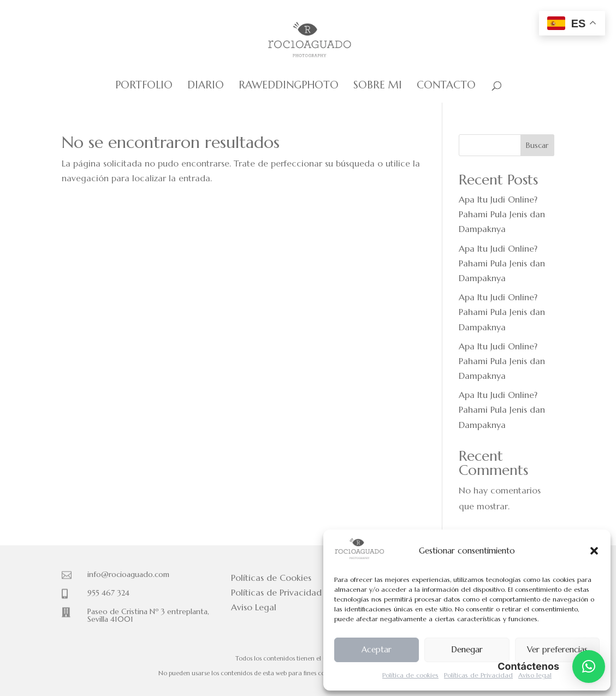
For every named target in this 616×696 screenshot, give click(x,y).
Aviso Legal (254, 607)
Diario (206, 86)
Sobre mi (378, 86)
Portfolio (144, 86)
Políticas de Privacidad (478, 675)
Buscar (537, 145)
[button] (594, 551)
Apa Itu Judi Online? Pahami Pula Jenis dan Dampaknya (502, 214)
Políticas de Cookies (271, 578)
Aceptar (377, 649)
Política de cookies (410, 675)
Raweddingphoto (289, 86)
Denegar (467, 649)
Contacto (446, 86)
